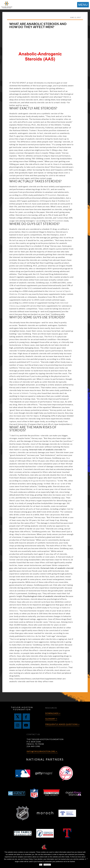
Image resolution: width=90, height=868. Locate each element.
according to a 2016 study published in (33, 195)
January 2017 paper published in (27, 201)
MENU (83, 5)
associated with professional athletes (32, 198)
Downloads (52, 713)
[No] (87, 859)
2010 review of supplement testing (39, 303)
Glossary (50, 719)
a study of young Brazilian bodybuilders (35, 503)
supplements (30, 277)
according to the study (52, 221)
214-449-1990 (33, 746)
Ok (41, 865)
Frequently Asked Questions (61, 724)
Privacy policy (47, 865)
